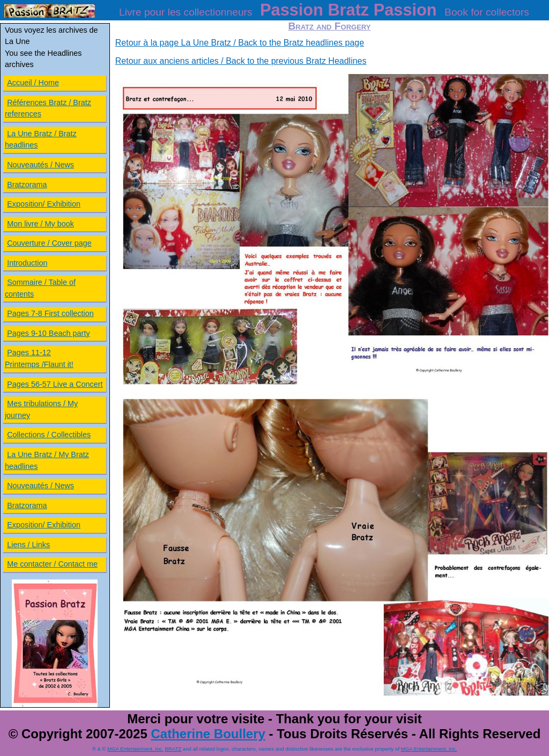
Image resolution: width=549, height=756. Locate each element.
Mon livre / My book (40, 224)
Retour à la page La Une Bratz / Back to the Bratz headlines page (240, 43)
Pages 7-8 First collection (50, 313)
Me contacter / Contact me (52, 564)
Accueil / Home (33, 83)
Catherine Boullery (208, 734)
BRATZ (173, 749)
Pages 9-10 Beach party (48, 333)
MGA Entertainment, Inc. (135, 749)
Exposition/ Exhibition (44, 204)
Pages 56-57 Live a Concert (55, 384)
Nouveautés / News (40, 165)
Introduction (27, 263)
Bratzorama (27, 185)
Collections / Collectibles (49, 435)
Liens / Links (28, 545)
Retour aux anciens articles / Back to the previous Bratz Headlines (241, 61)
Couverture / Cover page (49, 243)
